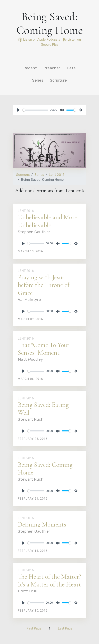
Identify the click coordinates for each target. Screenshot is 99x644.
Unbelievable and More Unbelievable (47, 221)
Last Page (65, 628)
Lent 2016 (57, 175)
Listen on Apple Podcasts (40, 39)
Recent (30, 68)
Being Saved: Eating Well (43, 408)
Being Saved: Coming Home (45, 468)
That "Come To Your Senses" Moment (44, 349)
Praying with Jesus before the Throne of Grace (44, 285)
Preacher (52, 68)
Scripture (58, 80)
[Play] (18, 110)
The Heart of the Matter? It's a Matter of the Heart (49, 580)
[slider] (35, 110)
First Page (34, 628)
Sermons (23, 175)
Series (38, 80)
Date (71, 68)
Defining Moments (42, 524)
